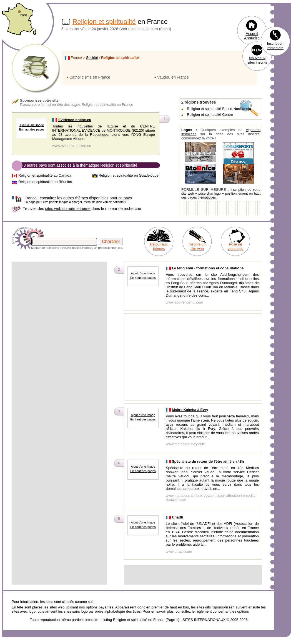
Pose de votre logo (235, 246)
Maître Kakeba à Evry (190, 410)
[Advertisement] (59, 301)
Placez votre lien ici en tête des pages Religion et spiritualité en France (77, 105)
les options (240, 611)
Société (92, 58)
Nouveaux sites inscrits (257, 60)
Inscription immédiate (275, 46)
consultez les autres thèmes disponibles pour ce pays (78, 198)
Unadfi (177, 517)
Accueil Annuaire (252, 36)
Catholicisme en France (90, 77)
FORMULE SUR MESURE (204, 190)
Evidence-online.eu (75, 120)
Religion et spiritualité (104, 22)
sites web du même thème (68, 209)
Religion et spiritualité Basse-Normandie (219, 109)
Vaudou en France (173, 77)
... (66, 22)
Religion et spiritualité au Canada (45, 175)
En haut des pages (32, 129)
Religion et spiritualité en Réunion (45, 182)
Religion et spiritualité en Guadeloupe (129, 175)
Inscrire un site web (197, 246)
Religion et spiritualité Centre (210, 115)
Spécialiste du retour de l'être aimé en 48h (208, 461)
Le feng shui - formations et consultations (208, 268)
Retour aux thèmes (159, 246)
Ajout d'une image (32, 125)
